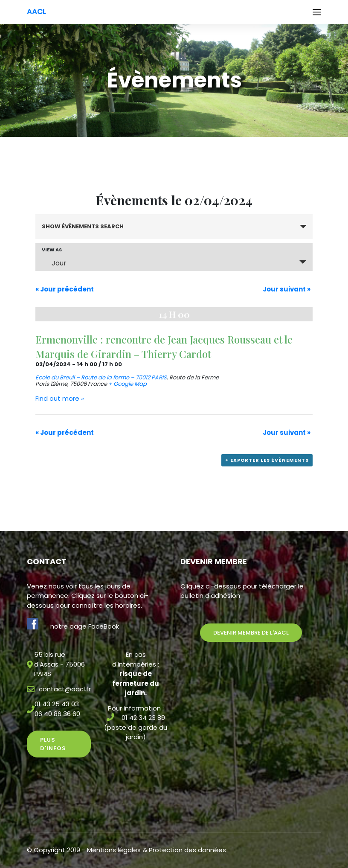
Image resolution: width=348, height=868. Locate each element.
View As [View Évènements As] (52, 250)
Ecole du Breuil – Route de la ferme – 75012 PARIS (101, 377)
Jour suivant (287, 289)
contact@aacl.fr (65, 689)
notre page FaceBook (85, 626)
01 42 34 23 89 (143, 718)
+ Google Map (128, 384)
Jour (54, 263)
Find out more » (60, 398)
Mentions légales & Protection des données (157, 850)
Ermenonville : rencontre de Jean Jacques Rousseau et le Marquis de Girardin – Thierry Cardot (164, 347)
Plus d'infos (53, 744)
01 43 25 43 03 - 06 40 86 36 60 (59, 709)
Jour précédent (65, 289)
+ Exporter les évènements (267, 460)
